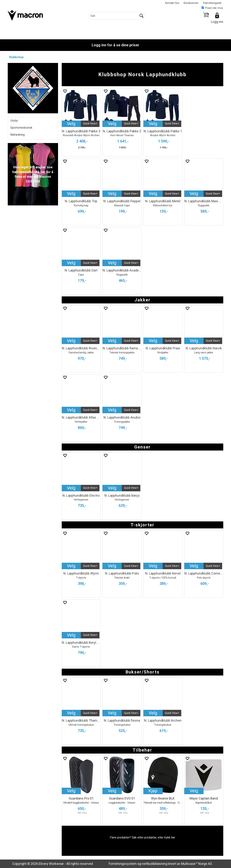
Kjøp (153, 791)
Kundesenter (191, 3)
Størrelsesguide (212, 3)
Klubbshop (16, 57)
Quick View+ (90, 123)
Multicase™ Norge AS (197, 864)
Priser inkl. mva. (212, 8)
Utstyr (14, 121)
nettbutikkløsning (155, 864)
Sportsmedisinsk (21, 128)
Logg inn (217, 22)
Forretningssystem (123, 864)
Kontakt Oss (172, 3)
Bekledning (17, 135)
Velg (71, 124)
